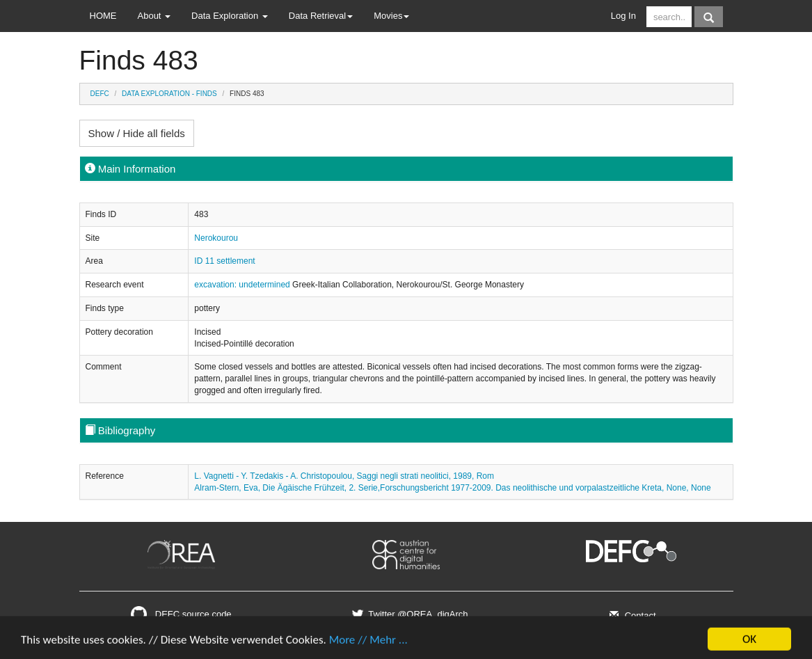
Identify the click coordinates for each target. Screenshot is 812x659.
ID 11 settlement (224, 261)
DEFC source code (181, 614)
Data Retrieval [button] (321, 16)
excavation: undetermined (243, 285)
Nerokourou (216, 238)
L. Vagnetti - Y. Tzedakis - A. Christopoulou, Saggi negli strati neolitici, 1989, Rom (344, 476)
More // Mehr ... (368, 643)
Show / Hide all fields (137, 133)
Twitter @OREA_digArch (408, 614)
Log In (623, 16)
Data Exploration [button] (230, 16)
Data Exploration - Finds (169, 94)
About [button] (154, 16)
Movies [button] (391, 16)
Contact (631, 616)
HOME (103, 16)
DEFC (100, 94)
